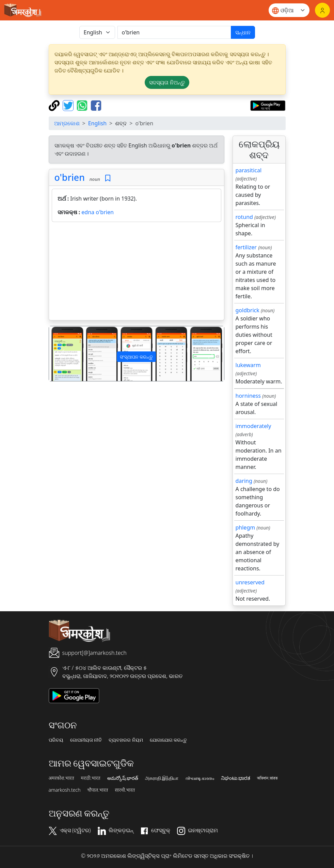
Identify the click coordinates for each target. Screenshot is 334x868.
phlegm (245, 527)
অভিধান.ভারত (267, 778)
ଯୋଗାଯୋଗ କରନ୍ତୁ (169, 740)
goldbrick (248, 310)
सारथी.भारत (125, 790)
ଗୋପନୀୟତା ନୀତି (86, 740)
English (97, 123)
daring (244, 481)
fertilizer (246, 247)
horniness (248, 396)
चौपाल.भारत (98, 790)
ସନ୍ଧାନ (243, 32)
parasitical (249, 170)
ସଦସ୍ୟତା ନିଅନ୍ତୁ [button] (167, 82)
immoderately (253, 426)
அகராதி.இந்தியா (162, 778)
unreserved (250, 582)
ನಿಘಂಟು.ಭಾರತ (236, 778)
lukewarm (248, 365)
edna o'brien (98, 212)
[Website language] (289, 10)
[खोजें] (174, 32)
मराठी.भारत (91, 778)
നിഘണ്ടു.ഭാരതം (200, 778)
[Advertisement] (137, 272)
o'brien (70, 177)
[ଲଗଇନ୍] (322, 10)
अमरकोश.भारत (61, 778)
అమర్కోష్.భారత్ (123, 778)
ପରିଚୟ (56, 740)
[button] (62, 354)
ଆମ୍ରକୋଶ (67, 123)
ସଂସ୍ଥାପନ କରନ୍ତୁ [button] (137, 357)
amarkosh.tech (65, 790)
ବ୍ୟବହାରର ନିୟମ (126, 740)
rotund (244, 217)
